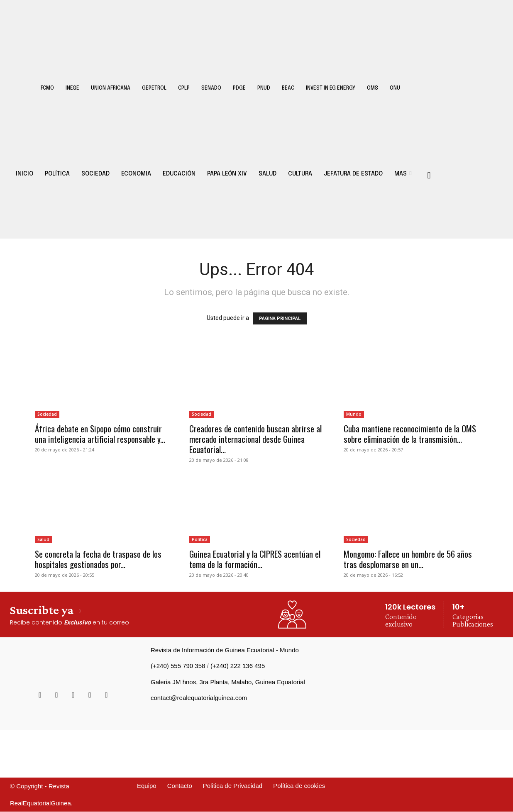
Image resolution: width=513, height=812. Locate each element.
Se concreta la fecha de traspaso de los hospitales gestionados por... (98, 559)
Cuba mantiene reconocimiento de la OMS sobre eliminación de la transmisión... (410, 434)
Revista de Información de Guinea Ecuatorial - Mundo (225, 650)
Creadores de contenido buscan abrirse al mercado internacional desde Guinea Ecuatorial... (255, 439)
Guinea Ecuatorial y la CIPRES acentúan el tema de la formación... (255, 559)
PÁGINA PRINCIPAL (280, 318)
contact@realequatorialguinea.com (199, 698)
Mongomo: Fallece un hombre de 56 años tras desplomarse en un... (408, 559)
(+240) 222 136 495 (238, 666)
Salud (43, 539)
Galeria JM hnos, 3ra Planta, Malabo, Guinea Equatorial (228, 682)
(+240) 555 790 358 (178, 666)
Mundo (354, 414)
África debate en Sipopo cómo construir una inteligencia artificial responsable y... (100, 434)
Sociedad (47, 414)
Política (200, 539)
